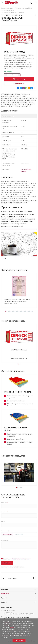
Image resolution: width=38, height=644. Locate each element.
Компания (5, 589)
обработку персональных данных (21, 559)
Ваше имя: (5, 503)
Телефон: (4, 512)
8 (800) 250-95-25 (9, 610)
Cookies (11, 628)
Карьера (4, 602)
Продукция (5, 594)
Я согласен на (17, 559)
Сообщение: (5, 540)
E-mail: (3, 521)
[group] (19, 343)
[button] (6, 311)
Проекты (4, 598)
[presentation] (14, 554)
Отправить (7, 563)
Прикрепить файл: (6, 531)
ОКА (4, 259)
